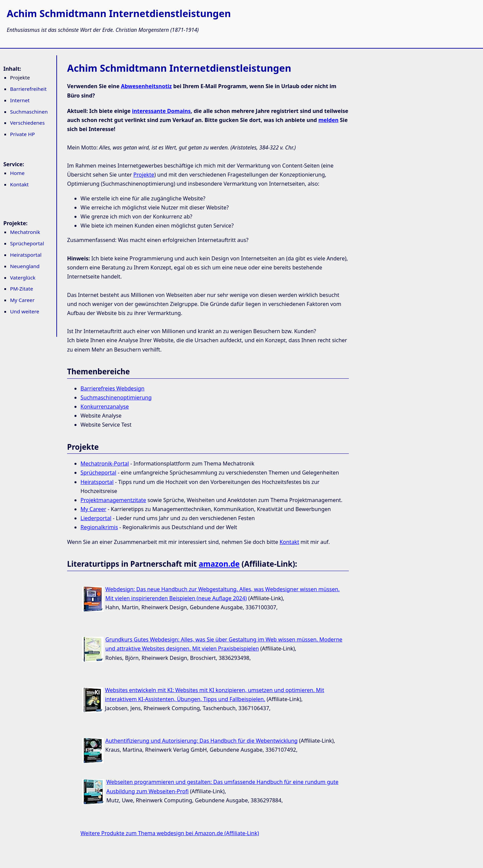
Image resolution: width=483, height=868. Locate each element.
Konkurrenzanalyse (105, 407)
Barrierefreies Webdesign (113, 388)
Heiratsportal (26, 255)
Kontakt (19, 184)
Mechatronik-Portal (105, 463)
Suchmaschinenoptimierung (116, 397)
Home (17, 173)
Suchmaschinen (29, 112)
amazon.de (219, 564)
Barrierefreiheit (28, 89)
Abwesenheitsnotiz (146, 86)
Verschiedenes (27, 123)
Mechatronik (25, 232)
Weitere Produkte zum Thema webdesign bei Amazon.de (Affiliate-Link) (170, 833)
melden (328, 120)
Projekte (144, 175)
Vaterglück (23, 277)
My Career (22, 300)
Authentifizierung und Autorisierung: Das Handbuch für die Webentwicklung (201, 741)
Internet (20, 100)
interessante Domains (162, 111)
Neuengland (25, 266)
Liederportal (96, 518)
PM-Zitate (22, 289)
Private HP (22, 134)
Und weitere (25, 311)
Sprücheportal (27, 243)
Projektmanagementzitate (113, 500)
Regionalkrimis (99, 527)
